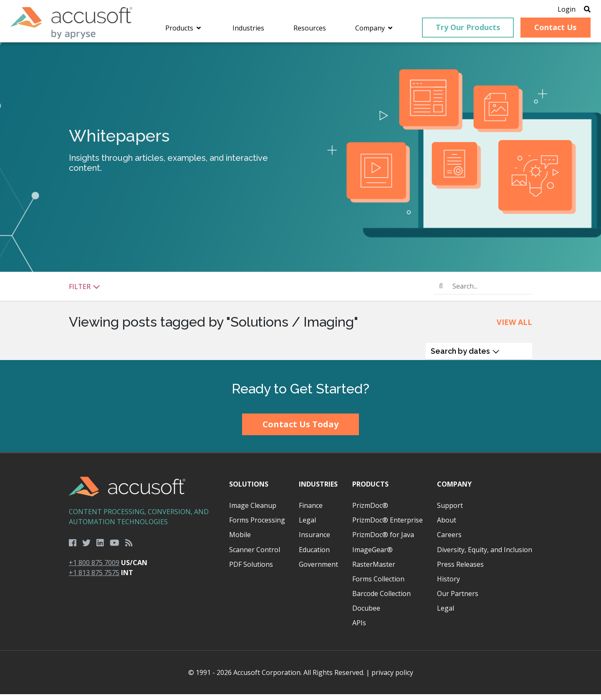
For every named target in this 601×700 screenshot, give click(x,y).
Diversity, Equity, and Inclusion (485, 555)
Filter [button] (85, 292)
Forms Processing (257, 526)
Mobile (240, 541)
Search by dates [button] (465, 357)
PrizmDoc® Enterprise (388, 526)
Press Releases (460, 570)
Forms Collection (378, 585)
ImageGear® (372, 555)
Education (314, 555)
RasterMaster (374, 570)
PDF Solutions (251, 570)
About (447, 526)
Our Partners (458, 599)
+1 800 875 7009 (94, 569)
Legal (307, 526)
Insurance (314, 541)
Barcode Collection (381, 599)
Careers (449, 541)
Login (552, 10)
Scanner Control (255, 555)
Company (454, 490)
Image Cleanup (253, 511)
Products (370, 490)
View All (514, 328)
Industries (318, 490)
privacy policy (392, 678)
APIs (359, 629)
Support (450, 511)
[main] (300, 207)
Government (318, 570)
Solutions (249, 490)
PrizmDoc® (370, 511)
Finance (311, 511)
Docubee (366, 614)
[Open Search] (573, 10)
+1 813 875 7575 (94, 579)
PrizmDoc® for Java (383, 541)
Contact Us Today (300, 430)
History (448, 585)
